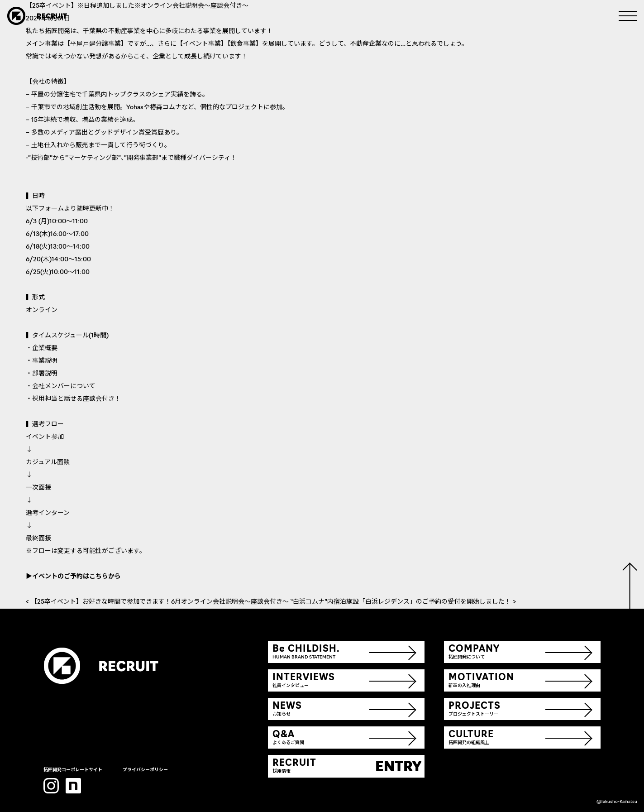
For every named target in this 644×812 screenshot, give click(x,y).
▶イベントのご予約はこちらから (73, 577)
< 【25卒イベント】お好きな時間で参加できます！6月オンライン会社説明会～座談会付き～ (158, 602)
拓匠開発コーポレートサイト (73, 770)
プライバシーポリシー (145, 770)
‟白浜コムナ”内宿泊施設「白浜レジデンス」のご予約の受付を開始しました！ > (403, 602)
